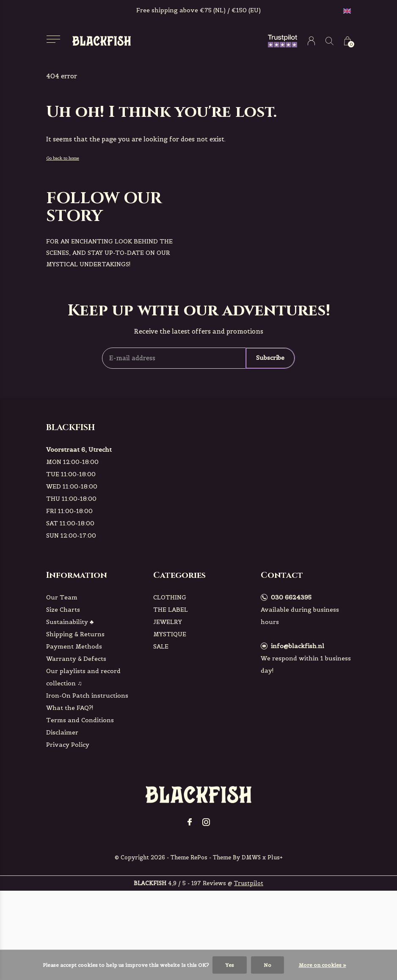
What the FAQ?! (70, 708)
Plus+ (275, 857)
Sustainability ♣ (70, 622)
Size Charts (63, 610)
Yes (230, 965)
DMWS (251, 857)
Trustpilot (249, 883)
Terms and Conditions (80, 720)
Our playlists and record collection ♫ (83, 677)
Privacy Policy (68, 745)
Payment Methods (74, 646)
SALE (161, 646)
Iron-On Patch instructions (87, 696)
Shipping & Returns (75, 634)
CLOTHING (170, 597)
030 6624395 (291, 597)
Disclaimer (62, 732)
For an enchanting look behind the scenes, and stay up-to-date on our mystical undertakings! (109, 253)
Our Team (62, 597)
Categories (179, 575)
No (267, 965)
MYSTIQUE (170, 634)
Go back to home (63, 158)
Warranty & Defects (76, 659)
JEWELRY (168, 622)
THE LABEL (171, 610)
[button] (53, 39)
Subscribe (270, 358)
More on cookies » (323, 965)
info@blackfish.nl (298, 646)
